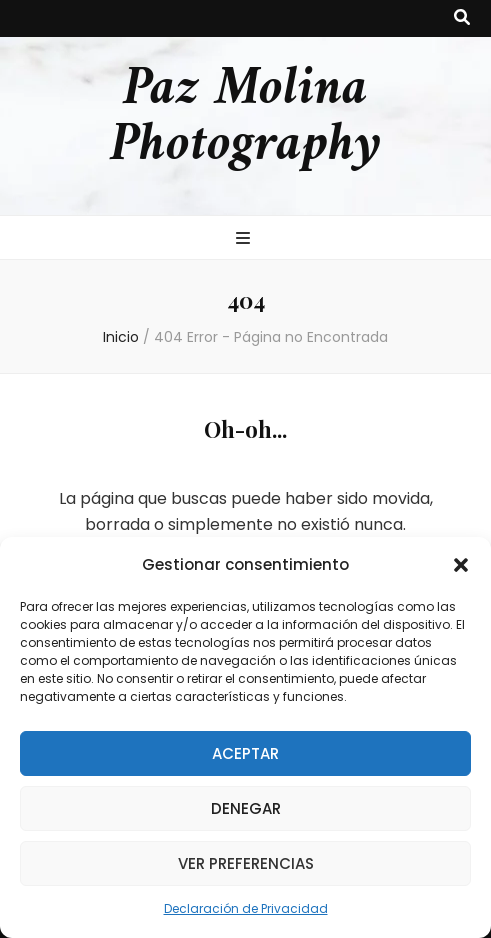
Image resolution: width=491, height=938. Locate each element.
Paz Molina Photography (245, 118)
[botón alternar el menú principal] (245, 239)
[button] (461, 565)
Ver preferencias (246, 863)
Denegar (246, 808)
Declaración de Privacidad (246, 908)
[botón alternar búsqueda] (462, 18)
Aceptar (245, 753)
